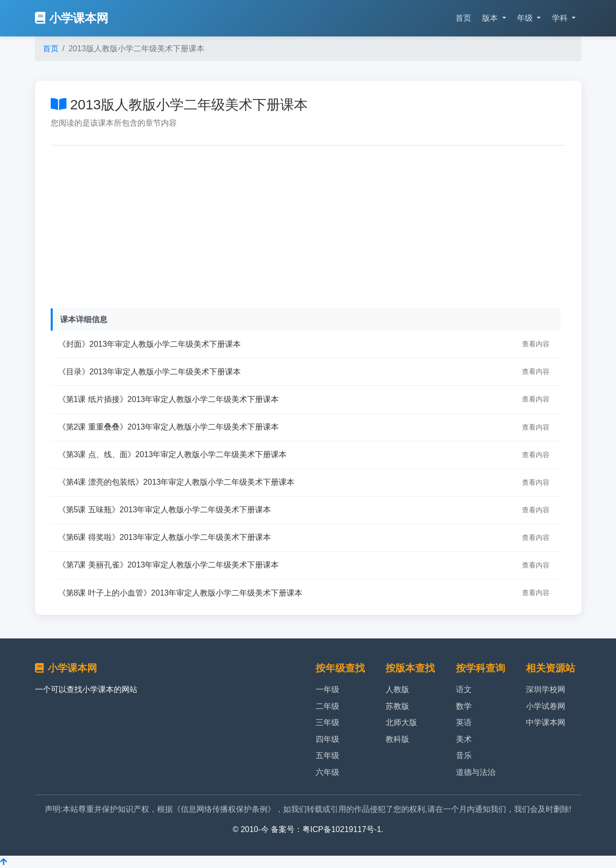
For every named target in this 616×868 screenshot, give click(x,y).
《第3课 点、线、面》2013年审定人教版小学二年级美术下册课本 (173, 454)
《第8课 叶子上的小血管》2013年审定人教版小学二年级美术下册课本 (180, 593)
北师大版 (401, 722)
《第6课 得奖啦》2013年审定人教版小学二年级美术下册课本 (165, 537)
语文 (464, 689)
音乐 (464, 755)
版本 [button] (491, 18)
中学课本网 (546, 722)
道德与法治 (476, 772)
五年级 (327, 755)
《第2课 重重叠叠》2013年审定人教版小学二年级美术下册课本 (169, 427)
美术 (464, 739)
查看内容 (536, 344)
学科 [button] (561, 18)
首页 (463, 18)
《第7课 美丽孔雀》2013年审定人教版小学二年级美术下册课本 (169, 565)
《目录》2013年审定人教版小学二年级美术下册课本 (150, 372)
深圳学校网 (546, 689)
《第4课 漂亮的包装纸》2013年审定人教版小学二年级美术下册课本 (177, 482)
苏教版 (397, 706)
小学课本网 (72, 18)
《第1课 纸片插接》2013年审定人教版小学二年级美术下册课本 (169, 399)
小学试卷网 (546, 706)
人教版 (397, 689)
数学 (464, 706)
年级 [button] (526, 18)
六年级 (327, 772)
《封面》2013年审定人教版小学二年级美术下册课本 (150, 344)
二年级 (327, 706)
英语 (464, 722)
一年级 (327, 689)
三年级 (327, 722)
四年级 (327, 739)
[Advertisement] (308, 225)
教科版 (397, 739)
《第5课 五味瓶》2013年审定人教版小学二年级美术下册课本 (165, 510)
